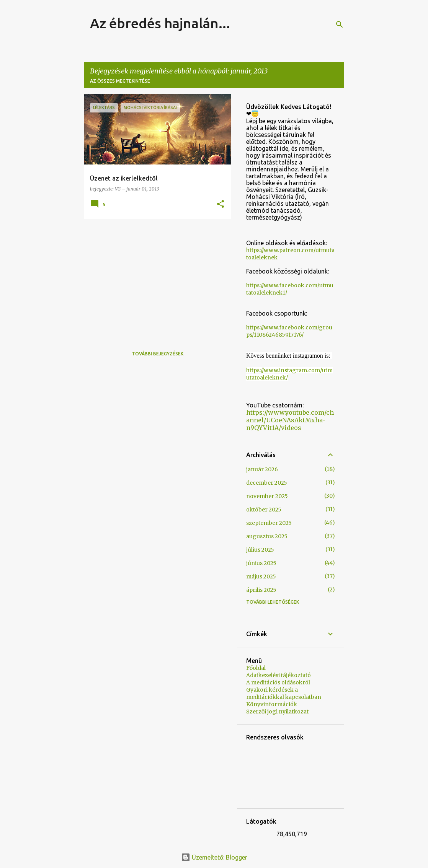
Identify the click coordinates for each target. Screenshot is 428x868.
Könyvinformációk (272, 704)
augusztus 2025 (267, 536)
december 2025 (267, 483)
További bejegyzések (158, 354)
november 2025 (267, 496)
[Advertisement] (155, 278)
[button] (221, 204)
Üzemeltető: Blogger (214, 857)
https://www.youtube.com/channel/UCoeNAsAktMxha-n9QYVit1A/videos (290, 420)
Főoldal (256, 668)
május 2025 (261, 576)
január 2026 (262, 469)
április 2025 (261, 590)
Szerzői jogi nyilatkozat (277, 712)
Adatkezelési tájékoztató (279, 675)
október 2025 (264, 510)
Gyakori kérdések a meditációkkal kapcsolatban (284, 693)
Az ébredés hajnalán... (160, 23)
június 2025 (261, 563)
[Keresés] (340, 24)
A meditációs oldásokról (278, 682)
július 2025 (260, 550)
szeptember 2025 (269, 523)
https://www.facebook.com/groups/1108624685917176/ (289, 331)
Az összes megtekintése (120, 81)
